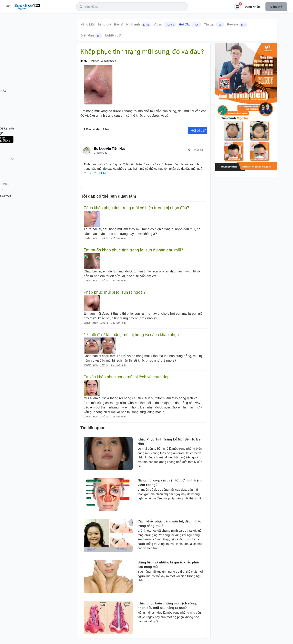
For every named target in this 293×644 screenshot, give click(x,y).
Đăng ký (276, 7)
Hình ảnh (139, 25)
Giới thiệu (9, 193)
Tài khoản (36, 193)
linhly (84, 61)
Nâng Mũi (88, 24)
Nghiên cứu (114, 35)
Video (165, 25)
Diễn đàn (91, 36)
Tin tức (214, 25)
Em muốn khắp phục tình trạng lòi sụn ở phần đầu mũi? (133, 250)
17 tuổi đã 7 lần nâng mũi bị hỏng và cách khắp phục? (132, 335)
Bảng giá (104, 24)
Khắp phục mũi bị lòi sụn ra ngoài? (115, 292)
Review (237, 25)
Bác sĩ (119, 24)
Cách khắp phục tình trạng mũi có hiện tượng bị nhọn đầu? (136, 208)
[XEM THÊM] (98, 173)
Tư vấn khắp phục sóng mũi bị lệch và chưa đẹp (127, 377)
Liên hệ (23, 193)
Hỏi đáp (190, 25)
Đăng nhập (252, 7)
